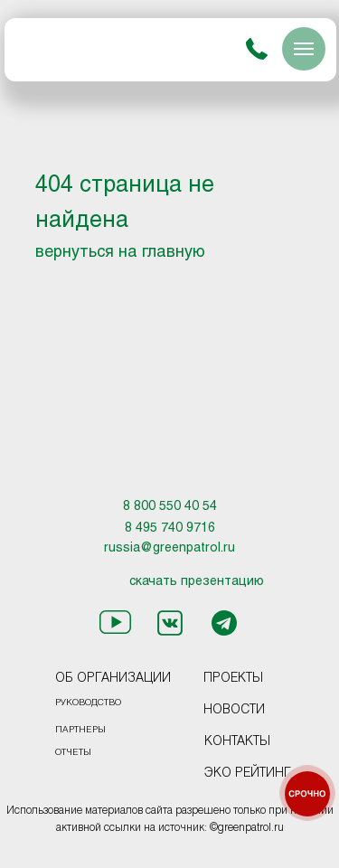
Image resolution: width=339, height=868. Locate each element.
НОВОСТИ (234, 710)
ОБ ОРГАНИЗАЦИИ (113, 679)
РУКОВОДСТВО (88, 703)
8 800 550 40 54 (170, 507)
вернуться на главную (120, 253)
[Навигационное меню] (304, 49)
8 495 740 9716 (170, 528)
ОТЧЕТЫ (73, 753)
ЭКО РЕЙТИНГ (248, 774)
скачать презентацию (197, 582)
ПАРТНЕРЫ (80, 730)
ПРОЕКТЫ (233, 679)
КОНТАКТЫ (237, 742)
